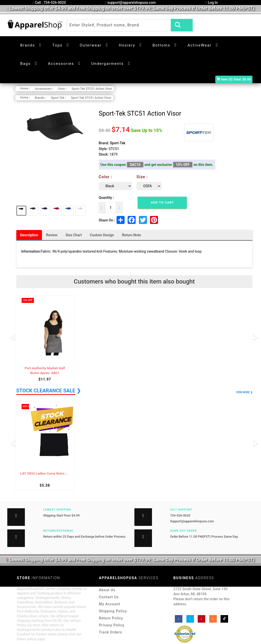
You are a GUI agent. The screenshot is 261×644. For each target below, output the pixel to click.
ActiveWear (200, 45)
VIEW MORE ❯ (244, 392)
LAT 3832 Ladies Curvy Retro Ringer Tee (45, 473)
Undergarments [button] (107, 64)
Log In (212, 3)
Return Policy (111, 618)
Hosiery (127, 45)
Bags (26, 64)
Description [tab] (29, 235)
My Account (110, 604)
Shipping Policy (113, 611)
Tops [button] (57, 45)
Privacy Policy (112, 625)
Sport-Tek (118, 143)
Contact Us (109, 597)
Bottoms (161, 45)
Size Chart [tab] (74, 235)
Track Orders (111, 632)
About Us (107, 590)
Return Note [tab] (131, 235)
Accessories (61, 64)
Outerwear (91, 45)
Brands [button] (28, 45)
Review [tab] (52, 235)
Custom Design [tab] (102, 235)
